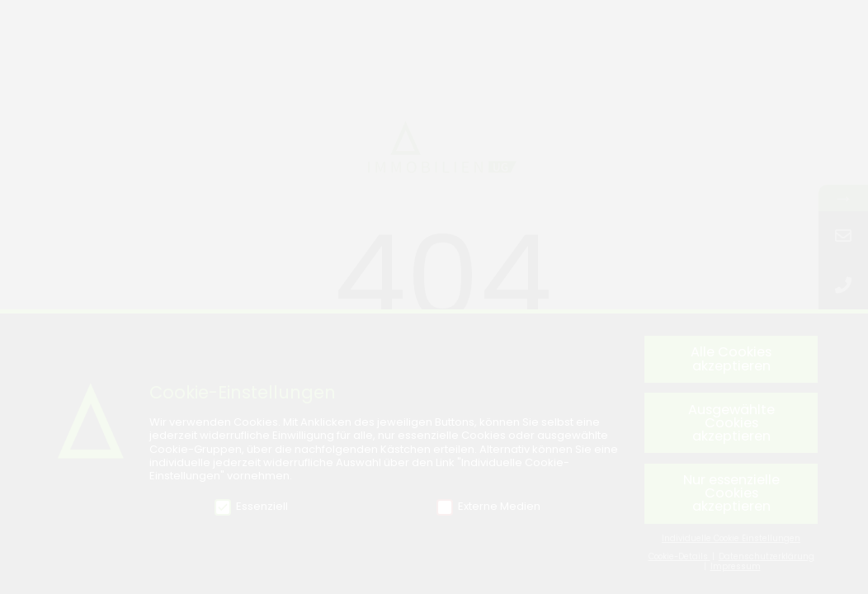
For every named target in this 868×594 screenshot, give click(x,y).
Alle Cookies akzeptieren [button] (731, 363)
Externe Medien (488, 510)
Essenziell (251, 510)
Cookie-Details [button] (679, 560)
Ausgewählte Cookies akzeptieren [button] (731, 426)
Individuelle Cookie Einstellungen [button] (731, 542)
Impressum (736, 570)
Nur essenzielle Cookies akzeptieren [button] (731, 497)
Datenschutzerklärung (767, 560)
